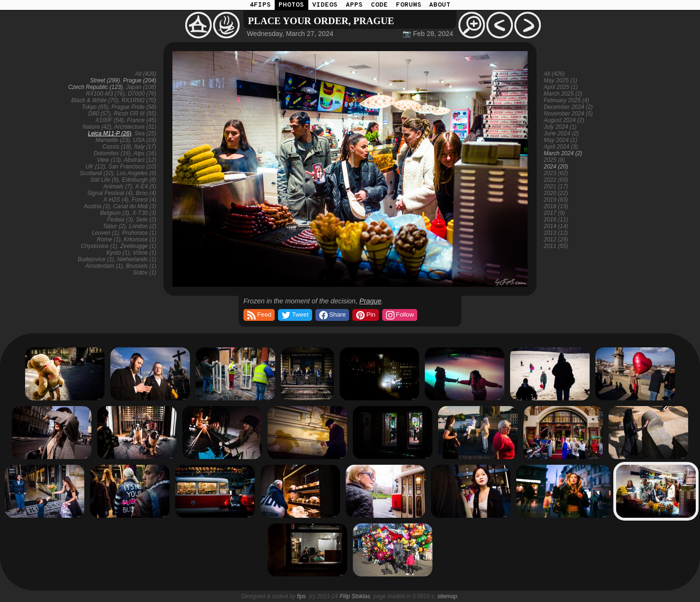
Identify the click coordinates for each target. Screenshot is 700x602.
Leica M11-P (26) (110, 133)
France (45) (142, 120)
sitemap (447, 596)
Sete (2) (146, 220)
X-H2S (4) (116, 200)
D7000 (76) (142, 94)
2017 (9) (554, 213)
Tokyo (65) (95, 107)
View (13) (109, 160)
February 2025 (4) (566, 100)
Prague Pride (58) (134, 107)
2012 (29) (556, 239)
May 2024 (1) (561, 140)
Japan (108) (141, 87)
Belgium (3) (114, 213)
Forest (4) (144, 200)
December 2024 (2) (568, 107)
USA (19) (145, 140)
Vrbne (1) (144, 253)
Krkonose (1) (140, 239)
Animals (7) (118, 186)
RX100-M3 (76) (105, 94)
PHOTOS (291, 5)
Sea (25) (145, 133)
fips (301, 596)
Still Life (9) (105, 180)
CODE (379, 5)
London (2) (143, 226)
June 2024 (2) (561, 133)
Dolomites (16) (112, 153)
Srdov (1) (145, 273)
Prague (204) (140, 80)
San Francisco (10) (132, 167)
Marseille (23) (113, 140)
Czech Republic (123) (95, 87)
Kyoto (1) (118, 253)
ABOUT (440, 5)
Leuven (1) (105, 233)
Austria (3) (97, 206)
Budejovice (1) (96, 259)
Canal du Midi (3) (135, 206)
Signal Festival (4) (110, 193)
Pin (365, 315)
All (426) (146, 74)
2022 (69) (556, 180)
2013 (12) (556, 233)
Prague (370, 301)
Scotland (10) (96, 173)
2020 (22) (556, 193)
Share (332, 315)
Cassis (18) (117, 147)
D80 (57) (100, 114)
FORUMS (409, 5)
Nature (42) (97, 127)
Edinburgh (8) (139, 180)
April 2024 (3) (561, 147)
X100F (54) (109, 120)
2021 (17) (556, 186)
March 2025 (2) (563, 94)
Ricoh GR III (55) (135, 114)
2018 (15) (556, 206)
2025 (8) (554, 160)
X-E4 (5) (146, 186)
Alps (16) (145, 153)
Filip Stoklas (355, 596)
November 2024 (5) (568, 114)
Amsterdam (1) (104, 266)
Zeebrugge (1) (138, 246)
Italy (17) (145, 147)
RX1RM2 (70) (139, 100)
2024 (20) (556, 167)
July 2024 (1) (560, 127)
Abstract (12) (140, 160)
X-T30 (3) (144, 213)
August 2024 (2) (564, 120)
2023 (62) (556, 173)
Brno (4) (146, 193)
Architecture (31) (135, 127)
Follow (399, 315)
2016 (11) (556, 220)
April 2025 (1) (561, 87)
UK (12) (95, 167)
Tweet (294, 315)
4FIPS (260, 5)
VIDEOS (325, 5)
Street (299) (105, 80)
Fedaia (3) (120, 220)
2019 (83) (556, 200)
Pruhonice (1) (139, 233)
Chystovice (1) (99, 246)
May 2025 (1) (561, 80)
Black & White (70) (95, 100)
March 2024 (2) (563, 153)
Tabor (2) (114, 226)
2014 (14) (556, 226)
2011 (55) (556, 246)
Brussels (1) (141, 266)
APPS (354, 5)
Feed (259, 315)
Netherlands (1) (137, 259)
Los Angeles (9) (136, 173)
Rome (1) (109, 239)
